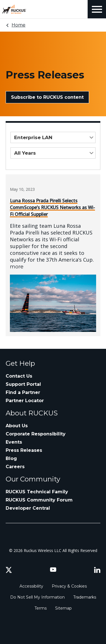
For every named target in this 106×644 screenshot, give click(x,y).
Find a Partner (23, 392)
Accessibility (31, 586)
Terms (41, 608)
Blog (11, 458)
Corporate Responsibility (36, 434)
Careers (15, 467)
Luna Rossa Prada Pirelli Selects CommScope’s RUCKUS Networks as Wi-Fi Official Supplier (52, 207)
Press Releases (24, 450)
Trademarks (85, 597)
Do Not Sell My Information (37, 597)
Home (19, 25)
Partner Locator (25, 401)
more (17, 267)
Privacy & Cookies (69, 586)
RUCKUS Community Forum (39, 500)
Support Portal (23, 384)
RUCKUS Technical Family (37, 492)
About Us (17, 426)
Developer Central (28, 508)
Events (14, 442)
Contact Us (19, 376)
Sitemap (63, 608)
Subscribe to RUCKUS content (47, 97)
